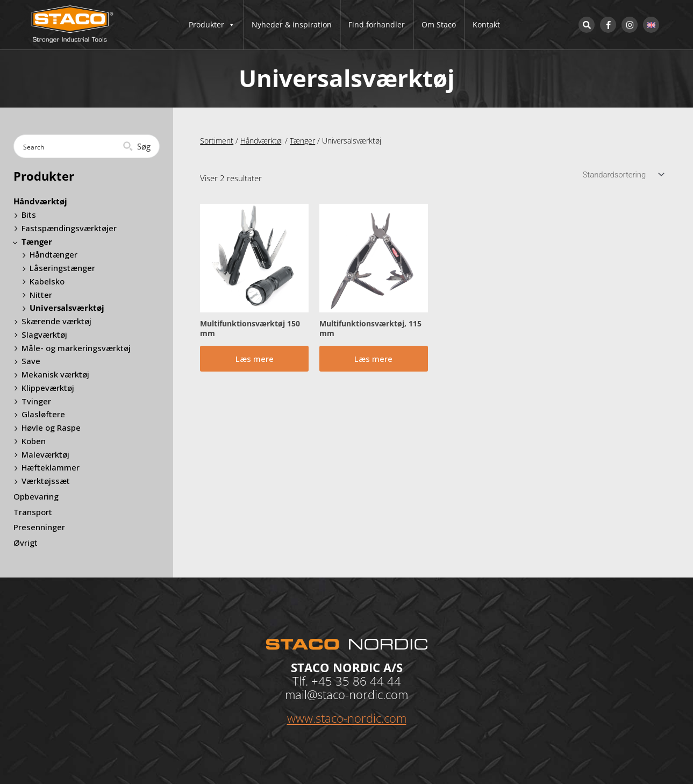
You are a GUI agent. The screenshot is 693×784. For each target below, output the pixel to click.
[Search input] (69, 146)
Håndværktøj (262, 141)
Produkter (212, 25)
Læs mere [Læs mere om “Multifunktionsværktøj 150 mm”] (255, 359)
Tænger (302, 141)
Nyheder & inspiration (292, 24)
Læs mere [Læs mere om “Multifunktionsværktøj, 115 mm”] (373, 359)
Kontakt (486, 24)
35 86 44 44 (368, 681)
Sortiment (217, 141)
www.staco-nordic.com (347, 718)
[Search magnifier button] (138, 146)
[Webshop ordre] (622, 175)
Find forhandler (377, 24)
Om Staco (439, 24)
